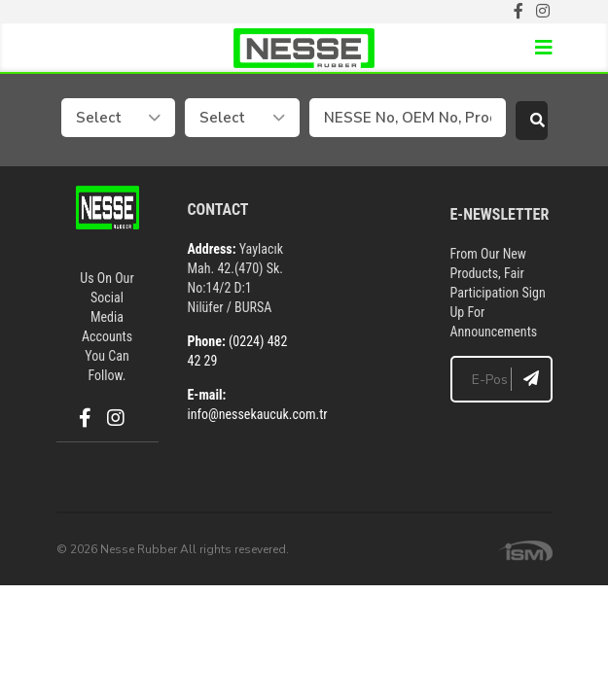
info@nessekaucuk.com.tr (258, 414)
